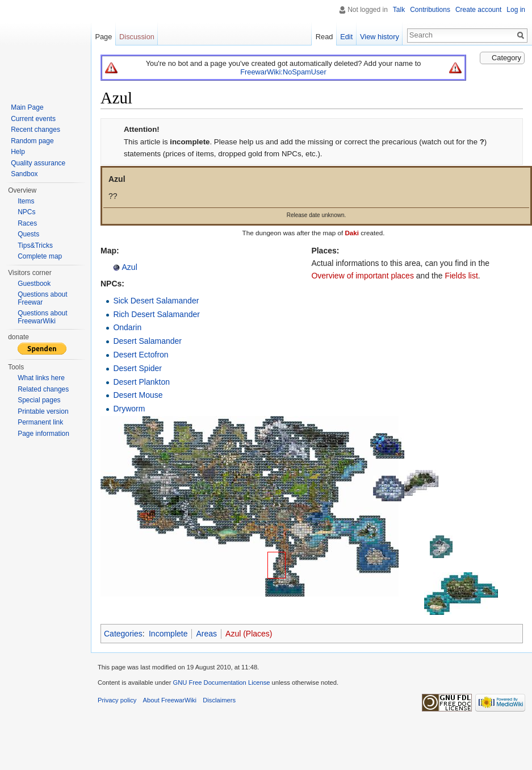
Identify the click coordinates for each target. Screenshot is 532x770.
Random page (32, 141)
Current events (33, 119)
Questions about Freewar (42, 298)
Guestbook (34, 284)
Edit (346, 37)
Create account (478, 10)
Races (27, 223)
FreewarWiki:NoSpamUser (283, 72)
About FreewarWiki (170, 700)
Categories (123, 634)
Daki (352, 233)
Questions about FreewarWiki (42, 317)
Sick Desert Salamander (156, 301)
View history (380, 37)
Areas (206, 634)
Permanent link (40, 422)
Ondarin (127, 327)
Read (324, 37)
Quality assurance (38, 163)
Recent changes (35, 130)
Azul (128, 267)
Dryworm (129, 409)
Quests (28, 234)
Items (26, 201)
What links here (41, 378)
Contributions (430, 10)
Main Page (27, 107)
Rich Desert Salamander (156, 314)
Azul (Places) (249, 634)
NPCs (26, 212)
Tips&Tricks (35, 245)
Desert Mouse (138, 395)
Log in (516, 10)
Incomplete (168, 634)
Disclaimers (219, 700)
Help (18, 152)
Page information (43, 434)
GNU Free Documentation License (221, 682)
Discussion (137, 37)
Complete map (40, 256)
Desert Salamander (147, 341)
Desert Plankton (141, 382)
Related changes (43, 389)
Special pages (39, 400)
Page (103, 37)
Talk (399, 10)
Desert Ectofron (141, 355)
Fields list (461, 276)
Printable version (43, 411)
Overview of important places (363, 276)
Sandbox (24, 174)
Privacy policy (117, 700)
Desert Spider (137, 368)
